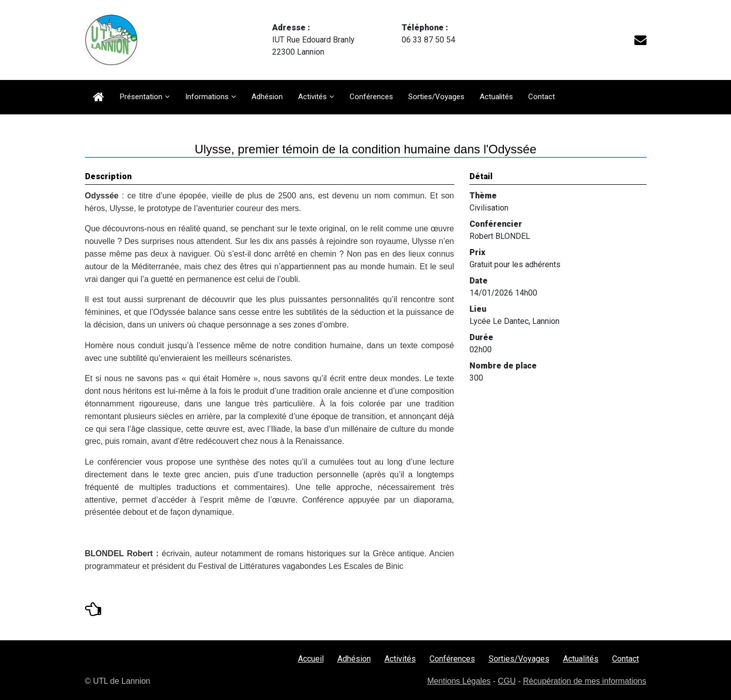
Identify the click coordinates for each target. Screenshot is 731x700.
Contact (542, 97)
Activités (312, 97)
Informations (207, 97)
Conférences (371, 97)
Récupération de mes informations (585, 681)
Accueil (311, 659)
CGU (507, 681)
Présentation (141, 97)
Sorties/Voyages (436, 97)
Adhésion (267, 97)
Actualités (496, 97)
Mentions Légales (459, 681)
